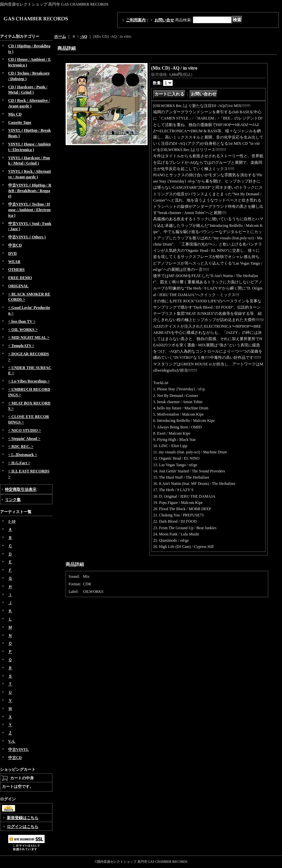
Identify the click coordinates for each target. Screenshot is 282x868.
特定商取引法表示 (21, 489)
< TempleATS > (21, 346)
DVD (12, 253)
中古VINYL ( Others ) (27, 237)
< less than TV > (22, 321)
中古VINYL (19, 749)
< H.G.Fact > (19, 463)
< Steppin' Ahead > (24, 439)
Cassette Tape (20, 122)
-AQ (84, 36)
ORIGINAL (18, 286)
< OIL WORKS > (23, 330)
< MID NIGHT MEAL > (29, 337)
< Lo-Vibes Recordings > (29, 381)
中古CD (15, 245)
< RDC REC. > (21, 446)
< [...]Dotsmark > (23, 455)
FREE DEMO (20, 278)
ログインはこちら (23, 827)
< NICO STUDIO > (25, 430)
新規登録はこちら (23, 818)
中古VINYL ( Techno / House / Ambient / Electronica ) (29, 210)
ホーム (60, 36)
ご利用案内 (136, 20)
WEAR (14, 262)
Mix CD (15, 114)
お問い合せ (164, 20)
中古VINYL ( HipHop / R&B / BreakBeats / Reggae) (30, 191)
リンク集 (13, 500)
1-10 (12, 521)
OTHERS (16, 270)
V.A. (12, 741)
